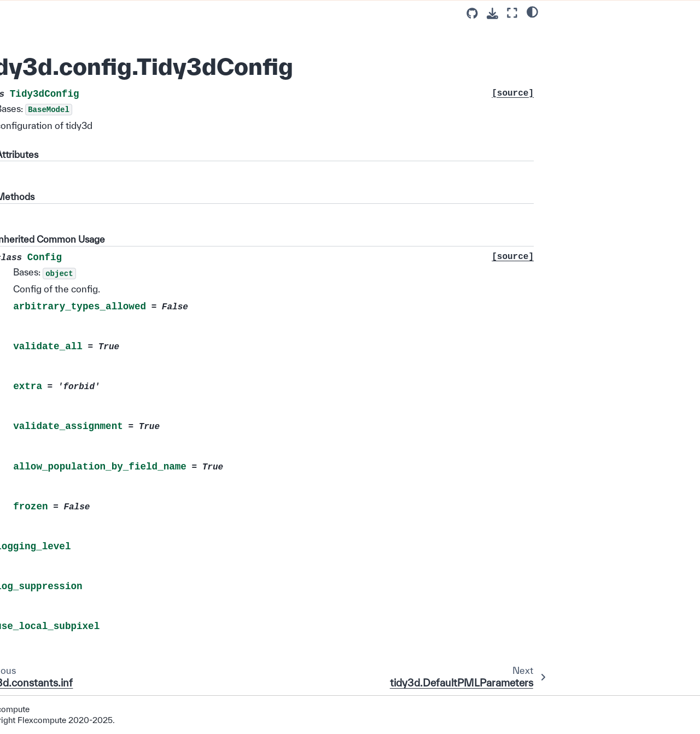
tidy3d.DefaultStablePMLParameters (75, 143)
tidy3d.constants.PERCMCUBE (75, 515)
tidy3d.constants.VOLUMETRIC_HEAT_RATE (75, 642)
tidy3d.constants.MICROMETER (77, 287)
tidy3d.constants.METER (66, 265)
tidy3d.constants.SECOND (69, 222)
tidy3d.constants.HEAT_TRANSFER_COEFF (75, 669)
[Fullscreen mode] (512, 13)
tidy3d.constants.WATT (63, 536)
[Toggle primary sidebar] (159, 13)
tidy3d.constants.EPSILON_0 (74, 44)
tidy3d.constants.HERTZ (66, 191)
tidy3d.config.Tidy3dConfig (74, 107)
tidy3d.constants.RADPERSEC (77, 419)
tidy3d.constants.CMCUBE (69, 493)
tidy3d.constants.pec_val (66, 721)
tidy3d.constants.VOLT (63, 551)
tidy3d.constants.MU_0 (63, 60)
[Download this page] (492, 13)
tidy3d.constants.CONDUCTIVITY (77, 356)
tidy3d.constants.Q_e (60, 13)
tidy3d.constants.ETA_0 (64, 28)
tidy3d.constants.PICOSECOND (76, 244)
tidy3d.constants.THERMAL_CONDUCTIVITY (76, 572)
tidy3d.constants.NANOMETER (75, 313)
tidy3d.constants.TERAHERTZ (76, 207)
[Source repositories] (472, 13)
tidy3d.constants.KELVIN (66, 462)
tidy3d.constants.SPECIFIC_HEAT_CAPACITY (76, 599)
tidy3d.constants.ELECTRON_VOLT (76, 441)
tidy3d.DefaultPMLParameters (75, 122)
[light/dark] (532, 11)
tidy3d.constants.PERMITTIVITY (77, 383)
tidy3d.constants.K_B (60, 75)
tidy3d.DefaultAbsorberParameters (77, 170)
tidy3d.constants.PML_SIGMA (75, 404)
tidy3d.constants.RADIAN (67, 334)
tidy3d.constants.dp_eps (65, 690)
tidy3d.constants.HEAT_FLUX (75, 621)
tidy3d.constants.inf (57, 91)
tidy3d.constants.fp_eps (64, 706)
